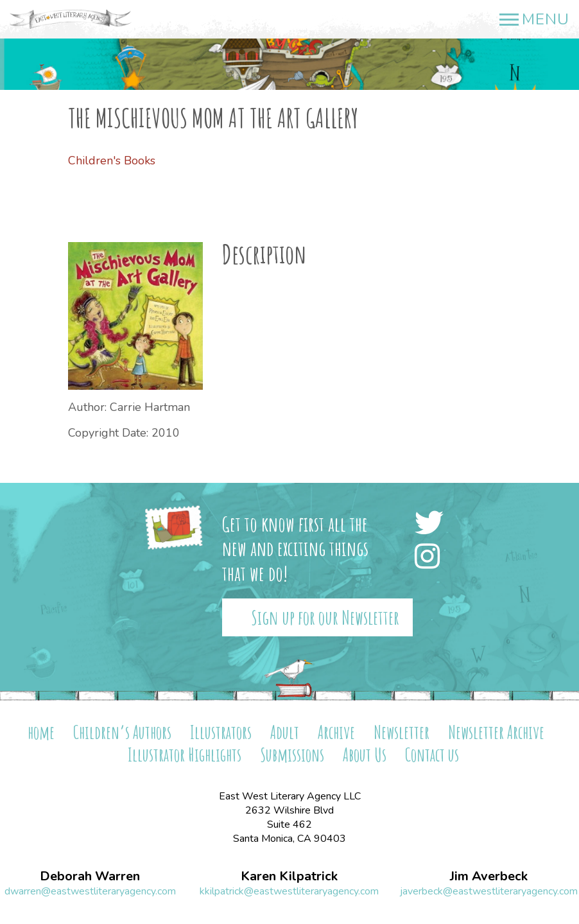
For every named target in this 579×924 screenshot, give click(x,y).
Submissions (292, 755)
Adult (285, 732)
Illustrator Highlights (185, 755)
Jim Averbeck (489, 876)
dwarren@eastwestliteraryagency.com (90, 891)
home (41, 732)
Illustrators (221, 732)
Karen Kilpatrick (289, 876)
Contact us (432, 755)
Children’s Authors (122, 732)
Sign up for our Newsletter (325, 617)
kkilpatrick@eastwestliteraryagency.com (289, 891)
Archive (336, 732)
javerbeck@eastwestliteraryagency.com (489, 891)
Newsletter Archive (496, 732)
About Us (365, 755)
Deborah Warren (90, 876)
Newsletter (402, 732)
